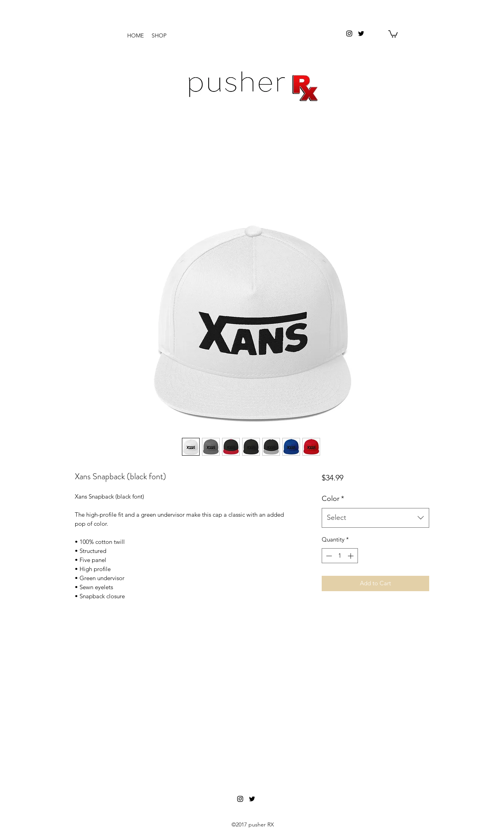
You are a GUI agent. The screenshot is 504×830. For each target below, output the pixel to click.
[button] (393, 33)
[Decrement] (328, 556)
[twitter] (361, 33)
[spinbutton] (340, 556)
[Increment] (351, 556)
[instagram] (349, 33)
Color (333, 499)
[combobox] (375, 518)
